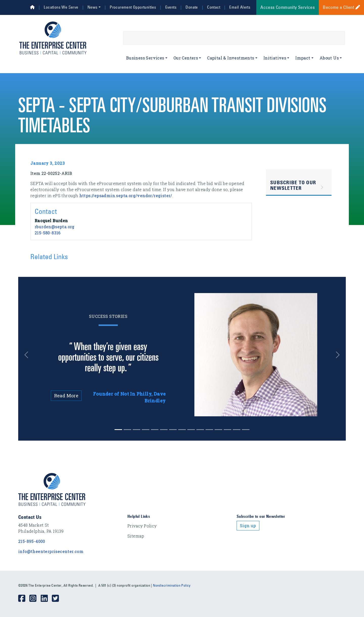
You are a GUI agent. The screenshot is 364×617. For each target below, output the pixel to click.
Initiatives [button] (275, 58)
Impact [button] (303, 58)
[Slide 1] (127, 430)
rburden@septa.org (55, 227)
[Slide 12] (227, 430)
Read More (66, 396)
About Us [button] (329, 58)
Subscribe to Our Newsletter (293, 185)
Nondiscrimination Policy (172, 585)
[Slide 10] (209, 430)
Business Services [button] (145, 58)
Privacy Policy (142, 526)
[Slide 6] (173, 430)
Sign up (248, 526)
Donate (192, 7)
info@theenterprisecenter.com (51, 551)
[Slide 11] (218, 430)
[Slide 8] (191, 430)
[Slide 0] (118, 430)
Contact (214, 7)
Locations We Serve (61, 7)
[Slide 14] (246, 430)
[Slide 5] (164, 430)
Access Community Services (288, 7)
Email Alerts (240, 7)
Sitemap (136, 536)
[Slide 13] (237, 430)
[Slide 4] (155, 430)
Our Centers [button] (186, 58)
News (93, 7)
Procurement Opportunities (133, 7)
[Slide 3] (146, 430)
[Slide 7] (182, 430)
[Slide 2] (136, 430)
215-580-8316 (48, 233)
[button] (30, 355)
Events (171, 7)
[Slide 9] (200, 430)
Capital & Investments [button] (231, 58)
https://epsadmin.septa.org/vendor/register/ (126, 196)
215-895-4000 (32, 541)
